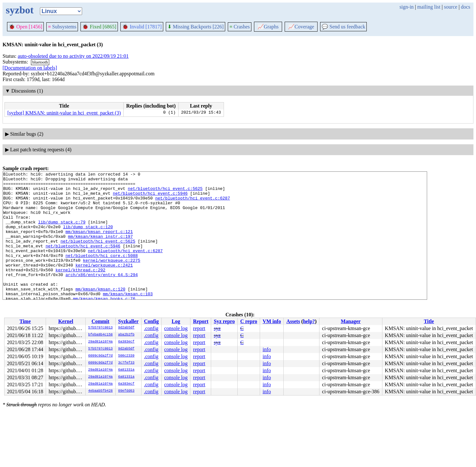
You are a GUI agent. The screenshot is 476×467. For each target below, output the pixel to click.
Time (25, 321)
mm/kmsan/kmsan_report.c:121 (99, 244)
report (199, 328)
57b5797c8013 (100, 328)
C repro (249, 321)
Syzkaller (128, 321)
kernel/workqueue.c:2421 (104, 284)
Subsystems (62, 27)
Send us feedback (343, 27)
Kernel (66, 321)
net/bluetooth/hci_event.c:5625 (165, 192)
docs (466, 7)
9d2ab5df (126, 328)
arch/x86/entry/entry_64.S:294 (102, 296)
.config (151, 328)
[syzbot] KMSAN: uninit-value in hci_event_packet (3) (64, 113)
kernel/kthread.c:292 (81, 290)
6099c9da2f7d (100, 356)
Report (201, 321)
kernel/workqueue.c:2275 (112, 278)
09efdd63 (126, 391)
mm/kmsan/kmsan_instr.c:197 (100, 250)
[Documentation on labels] (30, 68)
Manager (351, 321)
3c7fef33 (126, 363)
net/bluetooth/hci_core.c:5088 (102, 273)
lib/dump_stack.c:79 (62, 232)
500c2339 (126, 356)
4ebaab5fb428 (100, 391)
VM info (272, 321)
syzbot (20, 10)
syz (217, 328)
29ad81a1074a (100, 342)
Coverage (301, 27)
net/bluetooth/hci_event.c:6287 (193, 204)
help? (309, 321)
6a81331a (126, 370)
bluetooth (40, 62)
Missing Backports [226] (196, 27)
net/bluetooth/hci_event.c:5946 (150, 198)
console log (176, 328)
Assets (293, 321)
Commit (100, 321)
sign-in (406, 7)
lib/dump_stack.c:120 (88, 238)
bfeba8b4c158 (100, 335)
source (451, 7)
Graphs (268, 27)
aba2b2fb (126, 335)
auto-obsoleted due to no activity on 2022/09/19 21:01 (73, 56)
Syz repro (224, 321)
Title (429, 321)
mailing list (429, 7)
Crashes (240, 27)
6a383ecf (126, 342)
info (267, 349)
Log (176, 321)
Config (151, 321)
